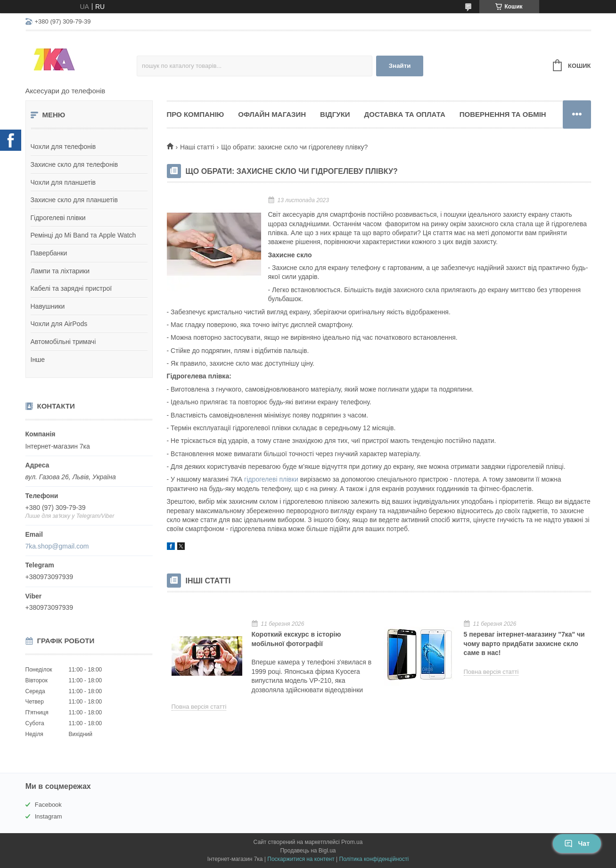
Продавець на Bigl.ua (308, 851)
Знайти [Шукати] (400, 66)
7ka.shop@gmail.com (57, 546)
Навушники (48, 306)
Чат (577, 843)
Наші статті (197, 147)
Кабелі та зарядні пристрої (71, 288)
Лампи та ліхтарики (60, 271)
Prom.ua (352, 842)
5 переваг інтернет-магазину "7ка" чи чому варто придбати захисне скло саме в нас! (524, 643)
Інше (38, 360)
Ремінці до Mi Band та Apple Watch (83, 235)
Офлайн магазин (272, 114)
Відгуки (335, 114)
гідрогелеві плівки (271, 479)
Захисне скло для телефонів (74, 164)
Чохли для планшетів (63, 182)
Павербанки (49, 253)
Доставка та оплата (405, 114)
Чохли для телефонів (63, 147)
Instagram (49, 816)
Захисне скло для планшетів (74, 200)
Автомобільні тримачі (63, 342)
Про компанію (196, 114)
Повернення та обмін (503, 114)
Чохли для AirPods (59, 324)
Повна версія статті (199, 707)
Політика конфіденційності (374, 859)
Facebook (48, 805)
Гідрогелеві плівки (58, 218)
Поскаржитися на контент (301, 859)
